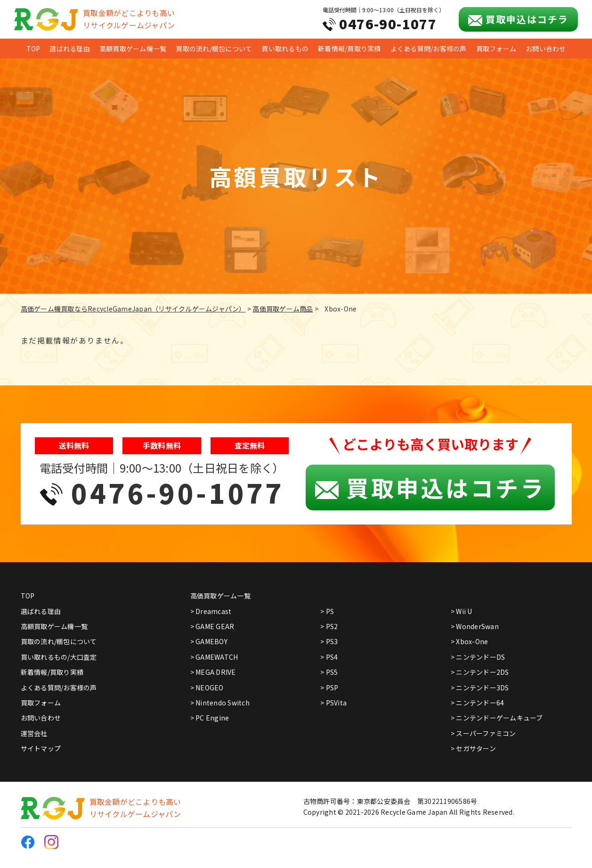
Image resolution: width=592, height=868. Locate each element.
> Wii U (462, 611)
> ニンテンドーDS (478, 657)
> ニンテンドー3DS (480, 688)
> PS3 (329, 641)
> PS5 (329, 672)
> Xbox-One (470, 641)
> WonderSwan (475, 626)
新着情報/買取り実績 (349, 49)
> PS (327, 611)
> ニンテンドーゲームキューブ (497, 718)
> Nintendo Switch (220, 703)
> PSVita (333, 703)
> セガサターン (473, 748)
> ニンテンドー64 (478, 703)
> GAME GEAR (212, 626)
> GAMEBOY (209, 641)
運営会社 (34, 733)
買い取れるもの (285, 49)
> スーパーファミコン (483, 733)
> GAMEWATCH (214, 657)
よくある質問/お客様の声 (429, 49)
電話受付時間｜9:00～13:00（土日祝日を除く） (384, 19)
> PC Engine (210, 718)
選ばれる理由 (70, 49)
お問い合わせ (546, 49)
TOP (33, 49)
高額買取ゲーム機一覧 (133, 49)
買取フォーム (496, 49)
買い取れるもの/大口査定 (59, 657)
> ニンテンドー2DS (480, 672)
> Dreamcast (211, 611)
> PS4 (329, 657)
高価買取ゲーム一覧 (220, 596)
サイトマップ (41, 748)
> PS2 (329, 626)
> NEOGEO (207, 688)
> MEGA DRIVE (213, 672)
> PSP (329, 688)
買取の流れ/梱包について (214, 49)
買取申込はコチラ (518, 19)
